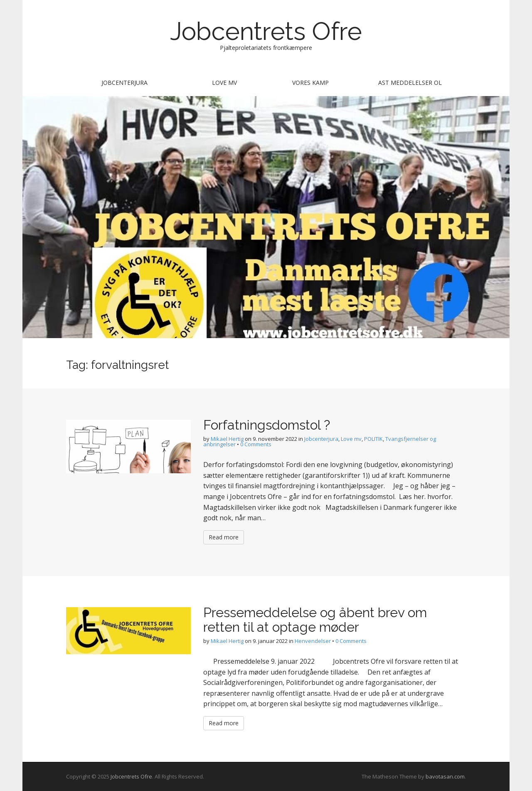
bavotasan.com (445, 776)
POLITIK (373, 439)
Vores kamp (310, 83)
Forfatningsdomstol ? (267, 425)
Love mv (224, 83)
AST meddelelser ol (410, 83)
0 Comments (256, 444)
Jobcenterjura (124, 83)
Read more (224, 537)
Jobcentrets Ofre (266, 31)
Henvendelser (313, 641)
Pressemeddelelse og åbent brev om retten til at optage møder (315, 620)
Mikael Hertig (227, 439)
